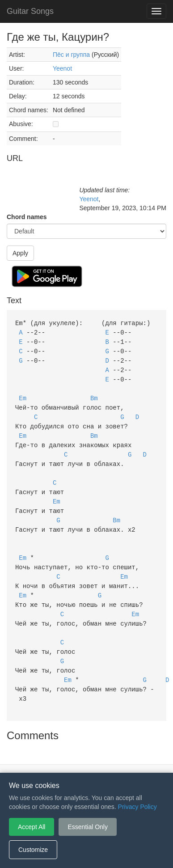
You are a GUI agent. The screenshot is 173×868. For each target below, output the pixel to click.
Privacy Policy (88, 759)
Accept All (32, 827)
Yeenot (62, 68)
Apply (20, 253)
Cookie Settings (138, 759)
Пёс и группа (71, 55)
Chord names (27, 217)
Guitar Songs (30, 11)
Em (23, 394)
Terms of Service (37, 759)
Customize (33, 850)
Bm (94, 394)
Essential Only (87, 827)
